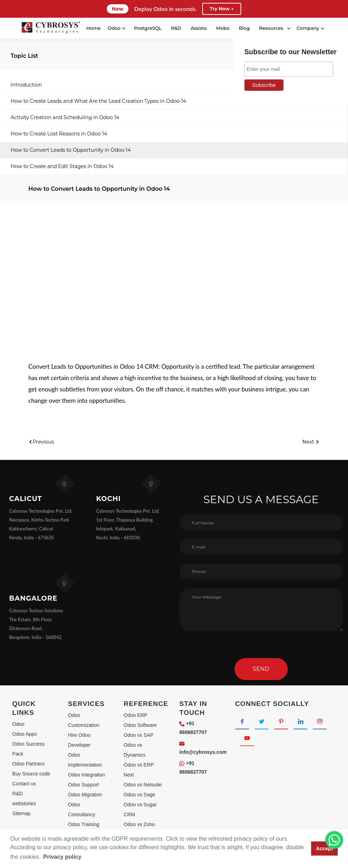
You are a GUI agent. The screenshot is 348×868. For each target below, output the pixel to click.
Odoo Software (140, 725)
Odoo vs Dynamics (135, 750)
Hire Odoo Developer (79, 740)
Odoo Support (84, 785)
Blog (244, 28)
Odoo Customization (84, 720)
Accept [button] (325, 848)
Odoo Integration (87, 775)
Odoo (18, 724)
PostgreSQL (148, 28)
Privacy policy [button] (62, 857)
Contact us (24, 784)
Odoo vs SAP (139, 735)
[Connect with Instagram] (248, 741)
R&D (176, 28)
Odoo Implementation (85, 760)
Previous (41, 442)
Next (311, 442)
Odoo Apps (25, 734)
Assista (199, 28)
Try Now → (222, 9)
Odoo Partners (29, 764)
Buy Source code (31, 774)
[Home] (50, 29)
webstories (24, 803)
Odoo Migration (85, 795)
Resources (271, 28)
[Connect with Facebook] (243, 722)
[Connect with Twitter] (265, 722)
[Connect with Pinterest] (286, 722)
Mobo (222, 28)
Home (93, 28)
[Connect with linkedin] (308, 722)
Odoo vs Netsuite (143, 785)
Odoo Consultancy (82, 809)
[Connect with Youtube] (270, 741)
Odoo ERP (136, 715)
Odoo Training (84, 824)
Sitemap (21, 813)
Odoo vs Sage (140, 795)
